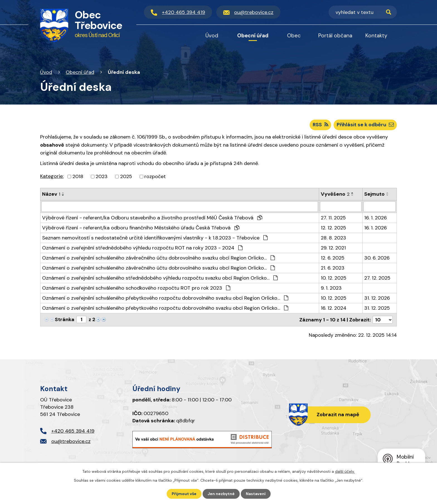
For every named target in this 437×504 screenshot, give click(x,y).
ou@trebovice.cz (71, 441)
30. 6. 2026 (377, 258)
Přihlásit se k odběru (365, 125)
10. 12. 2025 (334, 278)
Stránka (65, 319)
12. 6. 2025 (333, 258)
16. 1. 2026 (376, 218)
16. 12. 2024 (334, 308)
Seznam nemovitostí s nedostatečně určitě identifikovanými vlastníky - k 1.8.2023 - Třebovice (155, 238)
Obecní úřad (80, 72)
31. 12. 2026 (377, 298)
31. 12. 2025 (377, 308)
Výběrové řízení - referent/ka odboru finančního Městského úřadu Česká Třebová (141, 228)
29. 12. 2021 (333, 248)
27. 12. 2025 (377, 278)
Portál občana (335, 36)
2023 (102, 176)
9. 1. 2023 (331, 288)
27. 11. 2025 (333, 218)
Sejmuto (374, 194)
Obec (294, 36)
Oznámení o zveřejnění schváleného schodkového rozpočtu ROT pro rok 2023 (136, 288)
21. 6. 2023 (333, 268)
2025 (126, 176)
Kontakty (376, 36)
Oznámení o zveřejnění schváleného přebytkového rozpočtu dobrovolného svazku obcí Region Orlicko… (165, 298)
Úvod (46, 72)
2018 (78, 176)
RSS (321, 125)
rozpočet (155, 176)
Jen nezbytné (221, 494)
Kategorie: (52, 176)
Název (51, 194)
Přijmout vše (184, 494)
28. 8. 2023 (333, 238)
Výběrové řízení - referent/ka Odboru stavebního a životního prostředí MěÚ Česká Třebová (152, 218)
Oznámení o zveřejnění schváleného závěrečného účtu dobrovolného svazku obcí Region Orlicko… (158, 258)
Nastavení (256, 494)
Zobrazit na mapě (338, 415)
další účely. (345, 471)
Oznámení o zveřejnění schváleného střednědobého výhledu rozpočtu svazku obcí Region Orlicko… (160, 278)
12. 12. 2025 (333, 228)
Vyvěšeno (335, 194)
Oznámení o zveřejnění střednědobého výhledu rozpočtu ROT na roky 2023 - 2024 (142, 248)
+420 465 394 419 (73, 431)
